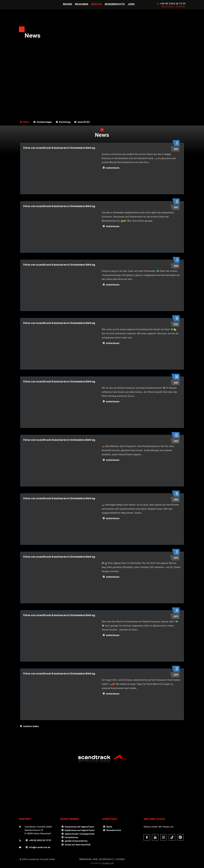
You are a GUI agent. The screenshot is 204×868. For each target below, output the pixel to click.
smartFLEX (84, 122)
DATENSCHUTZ (107, 859)
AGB (95, 859)
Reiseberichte (114, 830)
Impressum (85, 859)
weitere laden (31, 726)
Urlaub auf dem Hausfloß (78, 845)
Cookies (120, 859)
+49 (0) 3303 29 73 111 (173, 4)
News (26, 122)
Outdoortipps (44, 122)
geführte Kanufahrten (76, 841)
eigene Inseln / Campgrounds (80, 834)
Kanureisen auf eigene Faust (79, 827)
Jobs (131, 4)
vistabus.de (108, 863)
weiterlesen (113, 168)
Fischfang (65, 122)
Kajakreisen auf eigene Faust (80, 830)
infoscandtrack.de (40, 847)
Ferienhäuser (72, 837)
